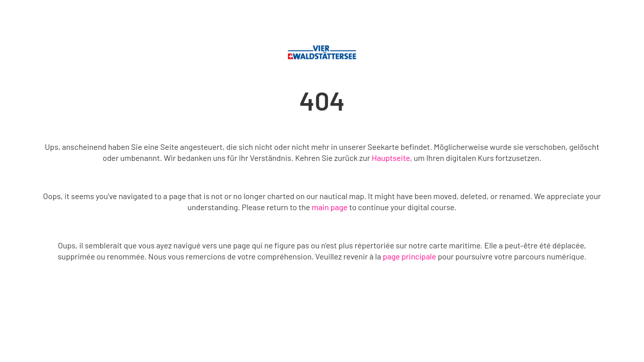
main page (329, 207)
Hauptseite (391, 158)
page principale (410, 256)
